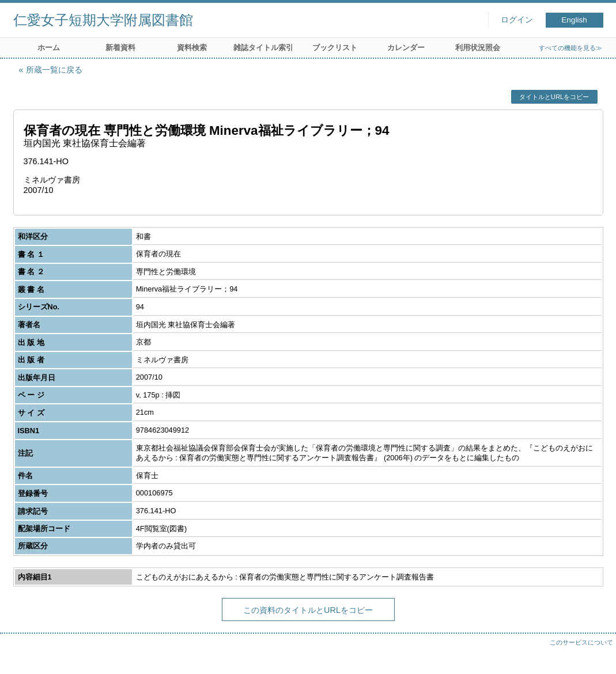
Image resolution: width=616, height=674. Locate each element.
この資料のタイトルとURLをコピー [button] (308, 610)
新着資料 (120, 48)
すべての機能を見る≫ (570, 48)
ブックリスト (335, 48)
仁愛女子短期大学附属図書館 (103, 20)
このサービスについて (581, 642)
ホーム (49, 48)
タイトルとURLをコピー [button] (554, 97)
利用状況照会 (478, 48)
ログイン (517, 20)
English (574, 20)
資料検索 (192, 48)
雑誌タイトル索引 (263, 48)
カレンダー (406, 48)
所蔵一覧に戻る (54, 70)
